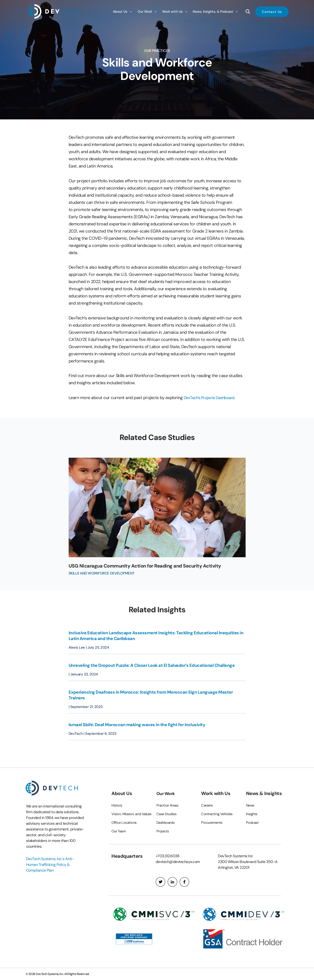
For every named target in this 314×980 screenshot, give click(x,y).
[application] (130, 11)
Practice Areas (169, 797)
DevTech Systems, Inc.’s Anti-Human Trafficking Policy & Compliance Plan (50, 856)
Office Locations (125, 822)
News (251, 797)
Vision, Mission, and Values (127, 810)
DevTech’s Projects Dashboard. (212, 398)
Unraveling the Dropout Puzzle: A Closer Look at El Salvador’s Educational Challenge (152, 665)
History (117, 797)
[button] (122, 11)
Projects (163, 823)
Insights (252, 806)
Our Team (119, 831)
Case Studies (167, 806)
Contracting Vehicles (218, 806)
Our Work (167, 785)
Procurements (213, 814)
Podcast (253, 814)
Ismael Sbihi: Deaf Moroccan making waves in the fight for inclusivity (137, 725)
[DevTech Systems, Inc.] (54, 11)
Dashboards (167, 814)
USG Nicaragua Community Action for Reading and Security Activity (155, 566)
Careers (208, 797)
